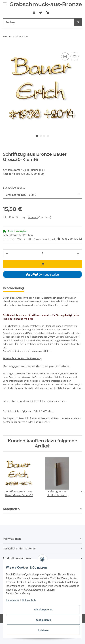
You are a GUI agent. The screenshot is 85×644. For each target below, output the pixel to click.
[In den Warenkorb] (6, 48)
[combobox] (42, 195)
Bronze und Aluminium (30, 174)
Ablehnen (43, 630)
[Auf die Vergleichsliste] (65, 56)
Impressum (12, 600)
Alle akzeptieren (43, 610)
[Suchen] (38, 22)
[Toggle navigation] (5, 2)
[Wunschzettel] (41, 13)
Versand (33, 217)
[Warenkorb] (48, 13)
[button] (34, 13)
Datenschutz (29, 600)
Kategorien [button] (11, 509)
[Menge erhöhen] (78, 253)
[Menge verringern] (7, 253)
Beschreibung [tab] (13, 288)
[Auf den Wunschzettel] (75, 56)
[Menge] (42, 253)
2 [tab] (41, 136)
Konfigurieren (43, 620)
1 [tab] (37, 136)
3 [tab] (44, 136)
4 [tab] (48, 136)
